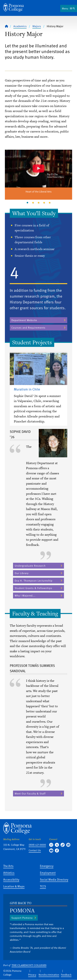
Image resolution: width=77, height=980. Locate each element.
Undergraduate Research (30, 566)
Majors (37, 26)
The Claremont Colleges (29, 965)
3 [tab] (39, 203)
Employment (48, 873)
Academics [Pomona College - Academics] (20, 26)
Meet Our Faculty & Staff (30, 794)
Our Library (22, 573)
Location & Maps (14, 886)
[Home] (14, 7)
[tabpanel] (38, 175)
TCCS (43, 886)
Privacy (32, 975)
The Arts (8, 866)
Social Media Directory (54, 879)
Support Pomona (22, 918)
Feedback (66, 975)
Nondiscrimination (49, 975)
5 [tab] (50, 203)
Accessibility (11, 879)
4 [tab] (44, 203)
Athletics (9, 873)
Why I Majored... (25, 595)
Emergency (47, 866)
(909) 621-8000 (37, 845)
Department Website (24, 320)
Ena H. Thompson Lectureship (34, 581)
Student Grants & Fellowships (33, 588)
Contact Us (35, 850)
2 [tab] (33, 203)
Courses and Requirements (28, 328)
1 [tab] (28, 203)
